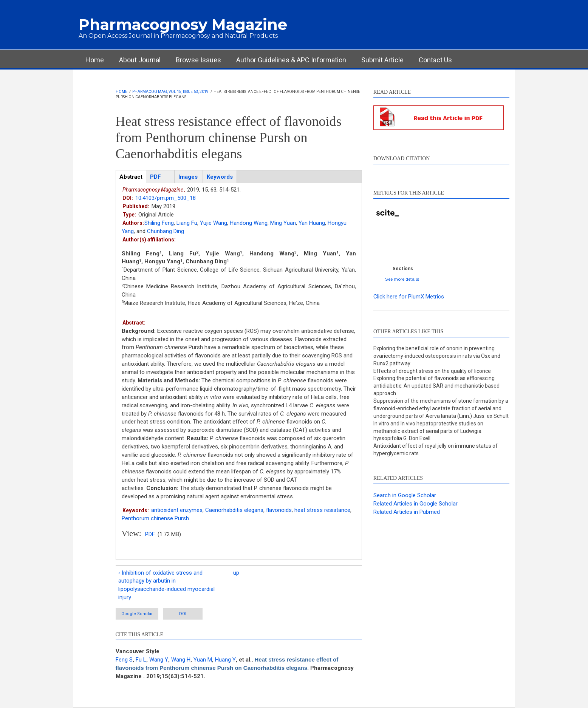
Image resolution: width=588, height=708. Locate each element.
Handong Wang (249, 223)
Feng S (124, 660)
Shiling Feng (159, 223)
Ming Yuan (283, 223)
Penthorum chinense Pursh (155, 518)
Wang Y (159, 660)
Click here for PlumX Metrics (409, 297)
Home (95, 60)
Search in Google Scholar (405, 495)
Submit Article (382, 60)
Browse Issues (198, 60)
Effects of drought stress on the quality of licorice (432, 371)
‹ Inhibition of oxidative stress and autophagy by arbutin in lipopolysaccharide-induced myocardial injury (166, 585)
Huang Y (225, 660)
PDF (150, 534)
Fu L (141, 660)
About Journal (140, 60)
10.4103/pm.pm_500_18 (166, 198)
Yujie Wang (214, 223)
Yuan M (203, 660)
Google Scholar (137, 614)
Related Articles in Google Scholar (415, 504)
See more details (402, 279)
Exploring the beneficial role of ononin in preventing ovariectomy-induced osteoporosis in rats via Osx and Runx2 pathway (437, 356)
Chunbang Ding (166, 231)
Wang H (181, 660)
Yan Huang (312, 223)
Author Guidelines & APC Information (291, 60)
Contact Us (435, 60)
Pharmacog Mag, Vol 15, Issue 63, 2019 (170, 92)
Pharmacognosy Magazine (183, 24)
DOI (183, 614)
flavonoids (279, 510)
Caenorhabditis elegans (234, 510)
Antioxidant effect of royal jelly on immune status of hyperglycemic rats (436, 450)
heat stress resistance (322, 510)
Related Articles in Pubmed (407, 512)
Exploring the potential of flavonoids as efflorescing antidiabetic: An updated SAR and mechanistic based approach (436, 386)
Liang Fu (187, 223)
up (236, 573)
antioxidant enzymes (177, 510)
